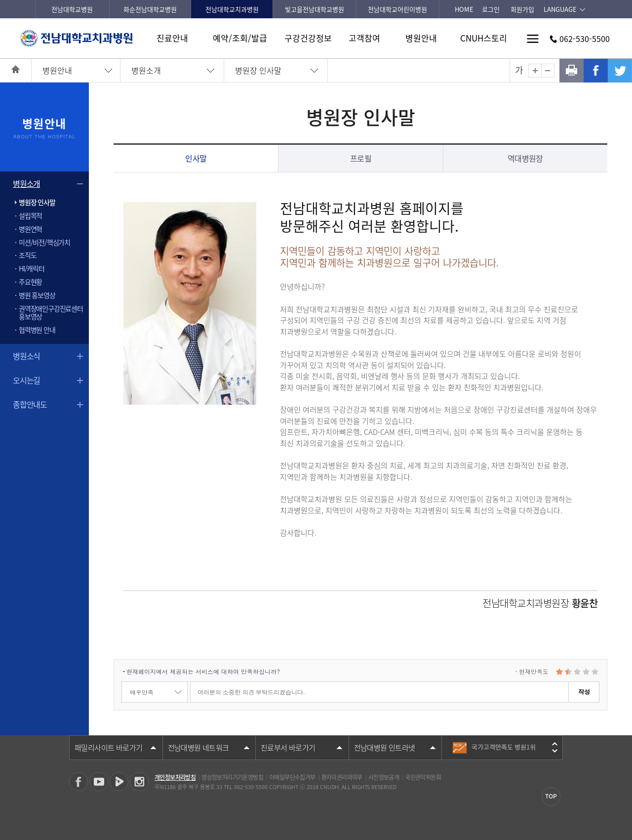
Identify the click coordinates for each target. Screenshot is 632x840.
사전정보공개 (384, 777)
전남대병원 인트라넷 (385, 748)
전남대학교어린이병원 (397, 9)
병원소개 (146, 70)
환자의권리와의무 (342, 777)
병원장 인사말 (258, 70)
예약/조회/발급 (240, 38)
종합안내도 (30, 404)
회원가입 (522, 9)
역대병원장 (525, 158)
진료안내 (172, 38)
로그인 (491, 9)
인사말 (196, 158)
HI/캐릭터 (32, 268)
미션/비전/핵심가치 (44, 242)
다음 (555, 751)
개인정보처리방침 (175, 777)
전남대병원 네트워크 (198, 748)
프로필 (361, 158)
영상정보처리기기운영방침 (232, 777)
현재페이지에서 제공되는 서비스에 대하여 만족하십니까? (203, 671)
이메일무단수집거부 (292, 777)
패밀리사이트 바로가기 (108, 748)
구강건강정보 (308, 38)
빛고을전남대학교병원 (315, 9)
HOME (464, 9)
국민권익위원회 (423, 777)
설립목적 (30, 215)
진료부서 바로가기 (288, 748)
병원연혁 (30, 229)
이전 (555, 744)
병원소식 (26, 356)
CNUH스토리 (484, 38)
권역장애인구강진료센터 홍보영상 (51, 313)
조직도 (27, 255)
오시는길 (26, 380)
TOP (551, 796)
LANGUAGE (560, 9)
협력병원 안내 (37, 330)
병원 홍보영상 (37, 295)
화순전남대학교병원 (150, 9)
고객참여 (364, 38)
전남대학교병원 (72, 9)
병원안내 (421, 38)
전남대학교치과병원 (232, 9)
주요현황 (30, 282)
